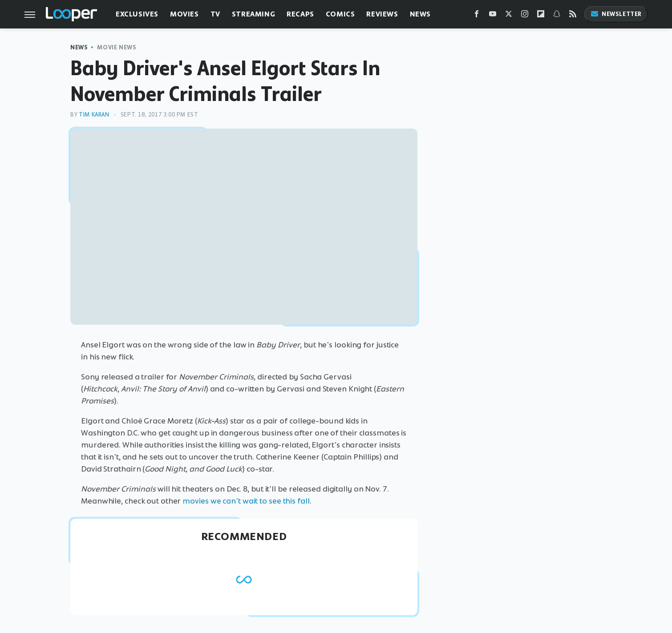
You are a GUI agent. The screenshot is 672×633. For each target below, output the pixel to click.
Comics (340, 14)
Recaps (300, 14)
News (420, 14)
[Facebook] (477, 16)
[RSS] (573, 16)
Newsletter (616, 14)
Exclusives (137, 14)
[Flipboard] (541, 16)
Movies (184, 14)
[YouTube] (493, 16)
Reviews (382, 14)
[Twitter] (509, 16)
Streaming (253, 14)
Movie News (117, 47)
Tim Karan (94, 115)
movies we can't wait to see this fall (246, 501)
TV (215, 14)
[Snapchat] (557, 16)
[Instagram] (525, 16)
